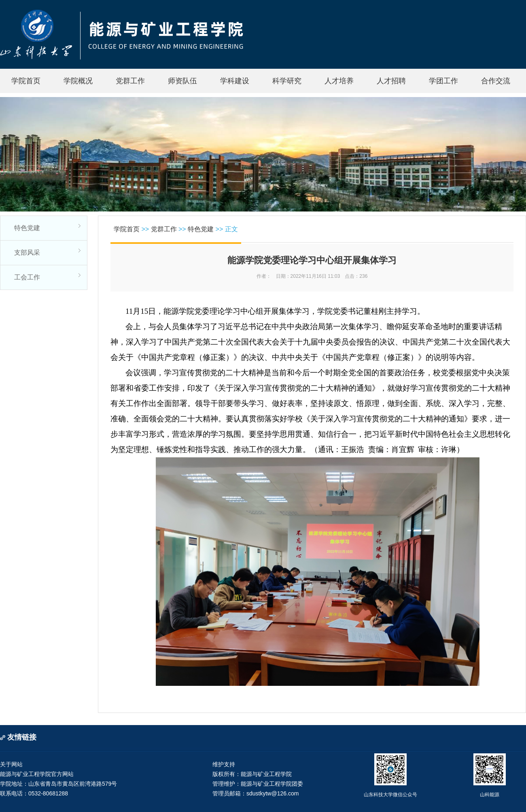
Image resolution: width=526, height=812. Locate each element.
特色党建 (27, 228)
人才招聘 (391, 81)
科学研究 (287, 81)
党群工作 (130, 81)
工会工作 (27, 277)
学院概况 (78, 81)
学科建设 (235, 81)
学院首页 (26, 81)
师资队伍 (182, 81)
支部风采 (27, 253)
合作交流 (496, 81)
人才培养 (339, 81)
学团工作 (443, 81)
